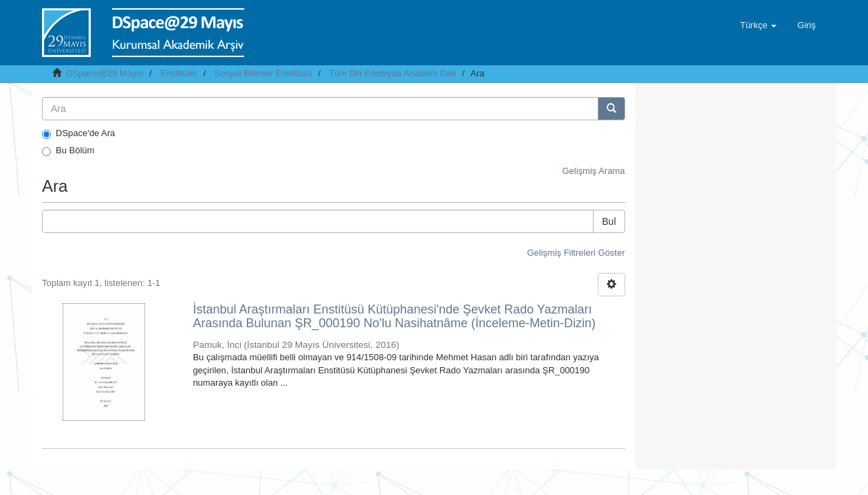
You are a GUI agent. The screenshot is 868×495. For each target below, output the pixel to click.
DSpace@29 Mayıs (105, 73)
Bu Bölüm (68, 151)
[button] (758, 25)
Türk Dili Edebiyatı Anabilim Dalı (392, 73)
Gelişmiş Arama (593, 171)
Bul (609, 221)
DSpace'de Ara (78, 133)
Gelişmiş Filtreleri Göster (576, 253)
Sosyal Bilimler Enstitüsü (263, 73)
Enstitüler (179, 73)
